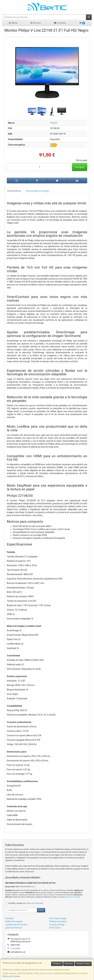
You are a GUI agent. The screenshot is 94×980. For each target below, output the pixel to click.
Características (14, 191)
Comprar (80, 167)
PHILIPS (54, 123)
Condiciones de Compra (16, 925)
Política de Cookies (11, 976)
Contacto (60, 23)
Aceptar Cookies (83, 964)
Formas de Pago (57, 925)
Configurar (57, 964)
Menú (13, 23)
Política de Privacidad (73, 897)
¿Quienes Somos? (14, 928)
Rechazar (69, 964)
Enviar (41, 910)
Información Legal (58, 918)
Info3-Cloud (55, 928)
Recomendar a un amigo (38, 191)
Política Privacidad (14, 921)
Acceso (36, 23)
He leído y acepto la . (26, 903)
